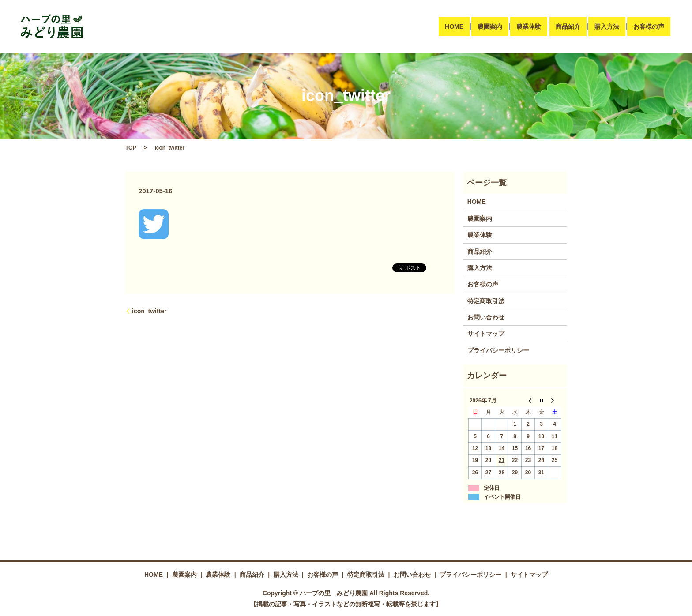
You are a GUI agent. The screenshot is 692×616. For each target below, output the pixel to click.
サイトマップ (486, 334)
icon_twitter (149, 311)
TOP (131, 148)
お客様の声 (649, 26)
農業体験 (529, 26)
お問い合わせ (486, 317)
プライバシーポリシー (498, 350)
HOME (454, 26)
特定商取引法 (486, 301)
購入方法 (607, 26)
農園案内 (490, 26)
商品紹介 (568, 26)
